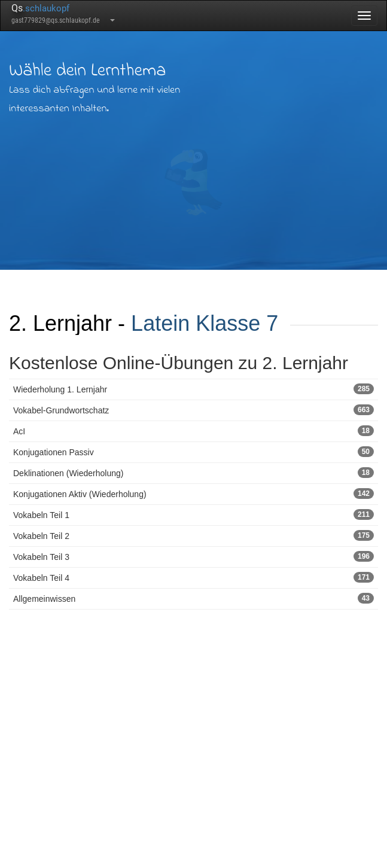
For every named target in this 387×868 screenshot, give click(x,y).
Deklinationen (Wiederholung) (193, 473)
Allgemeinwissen (193, 598)
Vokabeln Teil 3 (193, 556)
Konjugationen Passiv (193, 452)
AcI (193, 431)
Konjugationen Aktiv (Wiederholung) (193, 494)
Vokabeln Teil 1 (193, 514)
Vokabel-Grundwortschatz (193, 410)
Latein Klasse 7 (205, 323)
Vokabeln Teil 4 (193, 577)
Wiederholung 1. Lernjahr (193, 389)
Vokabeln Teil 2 (193, 535)
